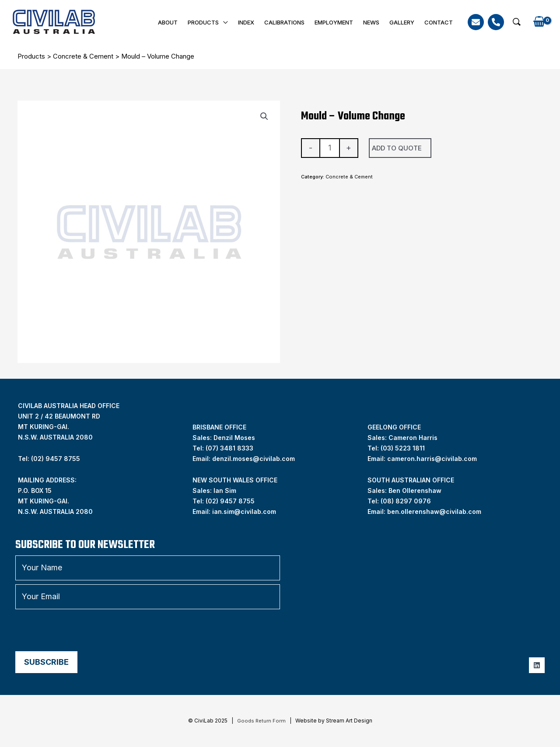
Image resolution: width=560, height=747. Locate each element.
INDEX (251, 22)
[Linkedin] (537, 665)
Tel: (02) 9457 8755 (49, 458)
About (174, 22)
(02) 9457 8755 (230, 501)
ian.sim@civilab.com (244, 511)
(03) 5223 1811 (403, 448)
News (373, 22)
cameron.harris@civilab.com (432, 458)
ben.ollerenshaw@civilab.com (434, 511)
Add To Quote (397, 148)
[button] (517, 22)
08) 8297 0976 (407, 501)
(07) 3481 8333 (229, 448)
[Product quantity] (330, 148)
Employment (337, 22)
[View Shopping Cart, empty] (539, 22)
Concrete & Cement (83, 56)
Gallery (403, 22)
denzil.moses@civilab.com (254, 458)
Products (209, 22)
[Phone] (496, 22)
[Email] (476, 22)
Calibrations (288, 22)
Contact (439, 22)
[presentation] (82, 630)
